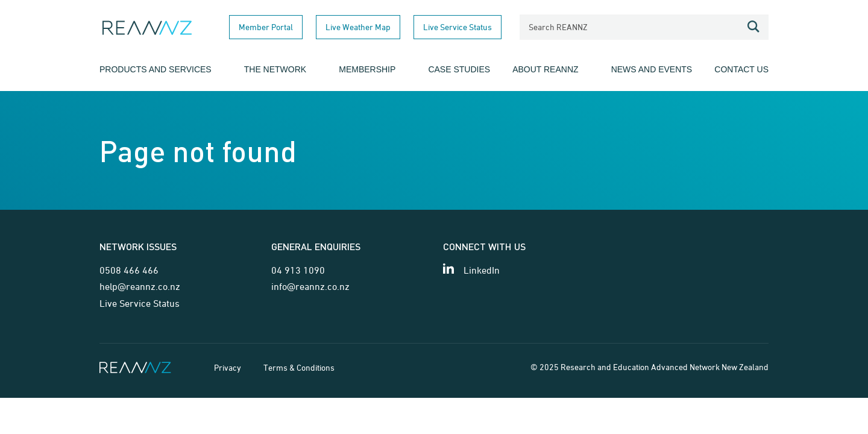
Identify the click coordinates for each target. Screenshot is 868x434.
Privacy (228, 367)
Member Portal (266, 27)
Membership (367, 69)
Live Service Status (458, 27)
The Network (275, 69)
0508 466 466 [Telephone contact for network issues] (129, 270)
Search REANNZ (558, 27)
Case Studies (459, 69)
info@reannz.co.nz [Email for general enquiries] (310, 286)
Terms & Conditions (299, 367)
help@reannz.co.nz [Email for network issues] (140, 286)
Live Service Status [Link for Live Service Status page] (140, 303)
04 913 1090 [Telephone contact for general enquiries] (298, 270)
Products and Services (156, 69)
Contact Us (741, 69)
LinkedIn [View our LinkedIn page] (482, 270)
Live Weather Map (358, 27)
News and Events (652, 69)
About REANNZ (545, 69)
